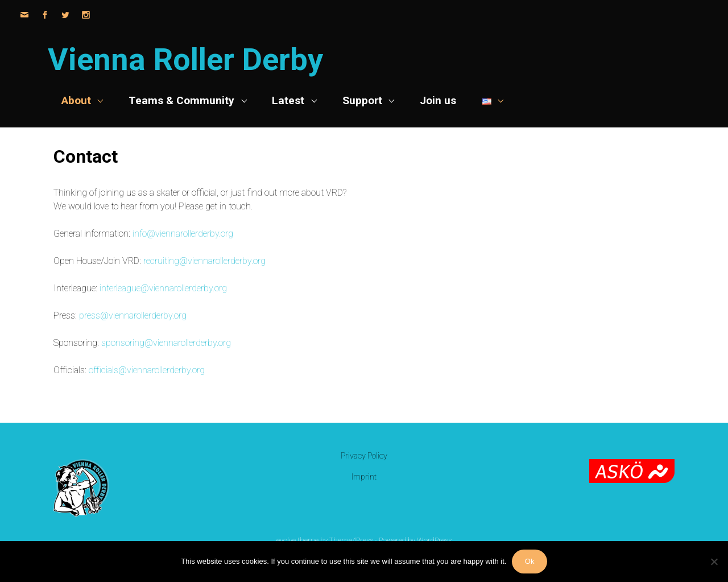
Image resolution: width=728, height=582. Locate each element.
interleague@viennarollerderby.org (163, 288)
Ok (530, 561)
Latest (288, 100)
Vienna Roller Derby (185, 59)
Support (362, 100)
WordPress (434, 540)
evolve (286, 540)
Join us (438, 100)
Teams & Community (181, 100)
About (76, 100)
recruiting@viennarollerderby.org (204, 261)
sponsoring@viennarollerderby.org (166, 343)
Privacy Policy (364, 456)
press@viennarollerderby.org (133, 315)
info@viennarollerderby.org (183, 234)
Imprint (364, 477)
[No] (714, 562)
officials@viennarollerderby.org (147, 370)
